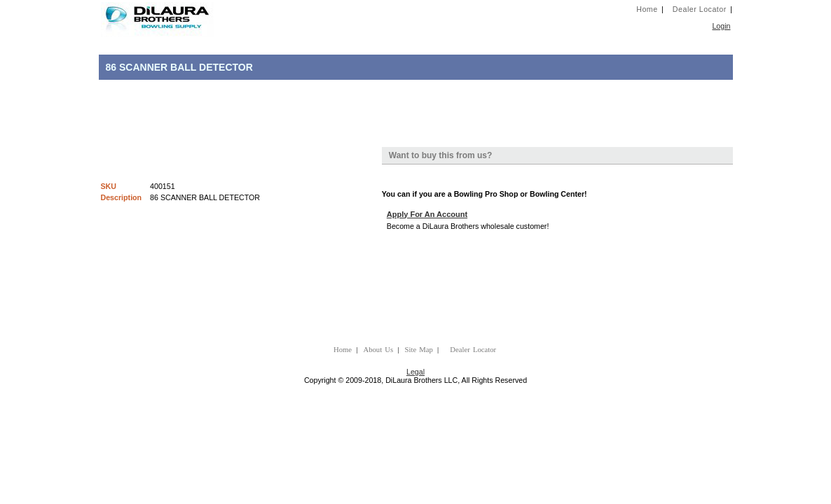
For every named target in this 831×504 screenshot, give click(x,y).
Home (647, 9)
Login (721, 26)
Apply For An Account (427, 214)
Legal (415, 372)
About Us (378, 350)
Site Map (419, 350)
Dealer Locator (700, 9)
